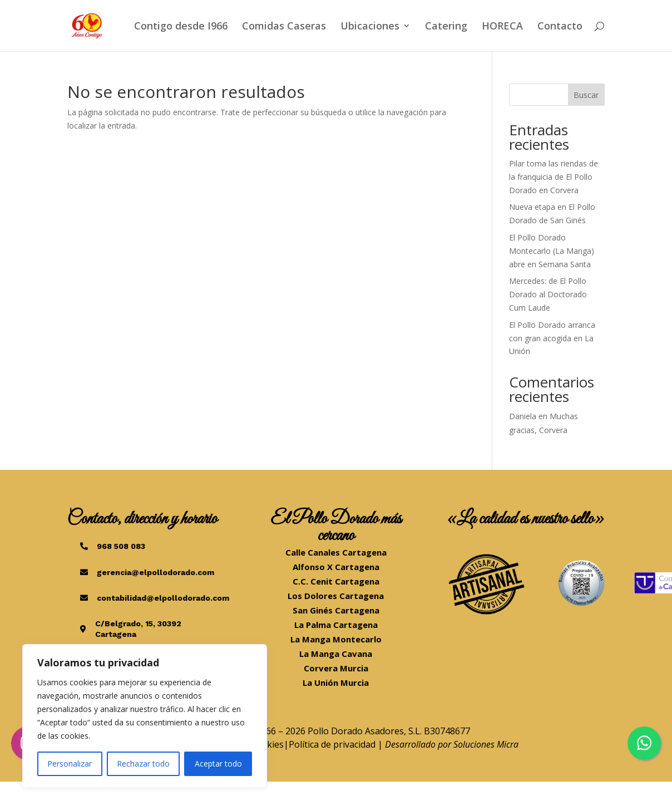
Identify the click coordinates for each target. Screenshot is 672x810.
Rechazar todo (143, 764)
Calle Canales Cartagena (336, 552)
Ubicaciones (370, 27)
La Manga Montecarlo (336, 639)
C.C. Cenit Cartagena (336, 581)
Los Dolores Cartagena (336, 596)
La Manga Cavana (336, 654)
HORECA (502, 27)
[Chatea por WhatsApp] (644, 743)
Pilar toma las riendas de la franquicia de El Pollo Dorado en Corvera (554, 177)
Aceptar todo (218, 764)
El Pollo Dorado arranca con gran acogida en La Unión (552, 338)
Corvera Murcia (336, 668)
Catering (446, 27)
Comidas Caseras (284, 27)
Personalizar (70, 764)
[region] (145, 716)
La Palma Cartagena (336, 625)
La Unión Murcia (336, 683)
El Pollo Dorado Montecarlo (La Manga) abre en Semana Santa (552, 251)
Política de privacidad (332, 744)
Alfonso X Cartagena (336, 567)
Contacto (560, 27)
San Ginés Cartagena (336, 610)
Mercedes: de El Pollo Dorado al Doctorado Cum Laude (548, 294)
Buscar (586, 95)
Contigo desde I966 (181, 27)
